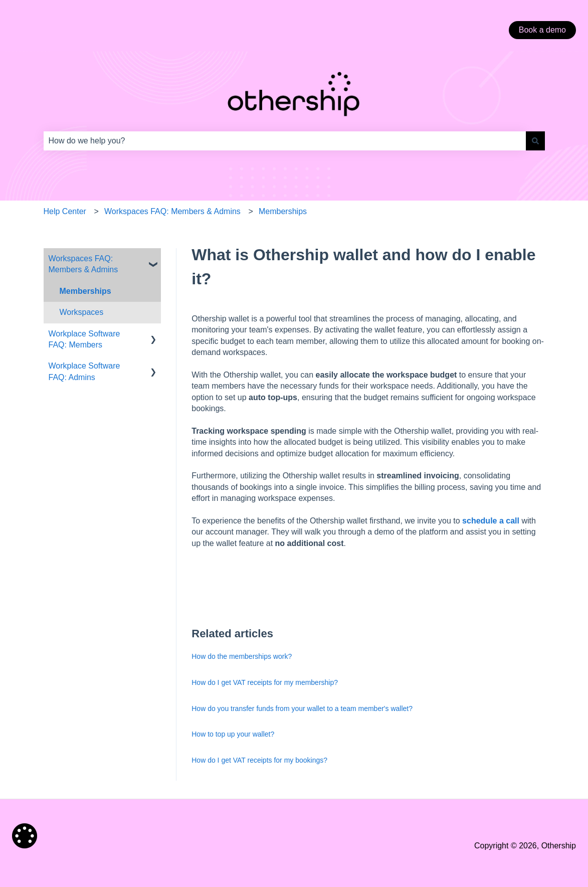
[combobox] (285, 141)
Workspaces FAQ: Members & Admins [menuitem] (83, 264)
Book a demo (542, 30)
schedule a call (491, 521)
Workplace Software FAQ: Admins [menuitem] (84, 371)
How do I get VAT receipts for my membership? (265, 682)
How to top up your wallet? (233, 734)
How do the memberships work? (242, 656)
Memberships (283, 211)
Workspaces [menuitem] (82, 312)
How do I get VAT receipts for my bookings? (259, 760)
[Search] (535, 141)
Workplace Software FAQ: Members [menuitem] (84, 339)
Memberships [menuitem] (85, 291)
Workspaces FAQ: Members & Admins (172, 211)
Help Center (65, 211)
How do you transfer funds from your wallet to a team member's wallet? (302, 708)
